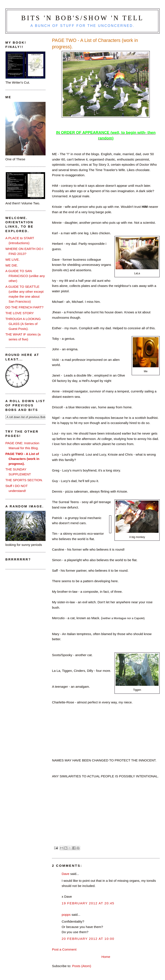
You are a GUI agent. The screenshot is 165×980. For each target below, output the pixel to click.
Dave (66, 874)
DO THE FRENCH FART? (24, 307)
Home (106, 957)
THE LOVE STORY (20, 313)
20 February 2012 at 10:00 (88, 939)
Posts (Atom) (82, 966)
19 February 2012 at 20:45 (88, 903)
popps (66, 915)
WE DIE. (12, 265)
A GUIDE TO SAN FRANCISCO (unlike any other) (25, 276)
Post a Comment (64, 949)
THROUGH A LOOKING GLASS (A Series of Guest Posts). (23, 324)
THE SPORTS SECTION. (24, 480)
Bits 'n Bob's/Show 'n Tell (82, 18)
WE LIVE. (12, 260)
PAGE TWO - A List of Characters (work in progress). (22, 459)
